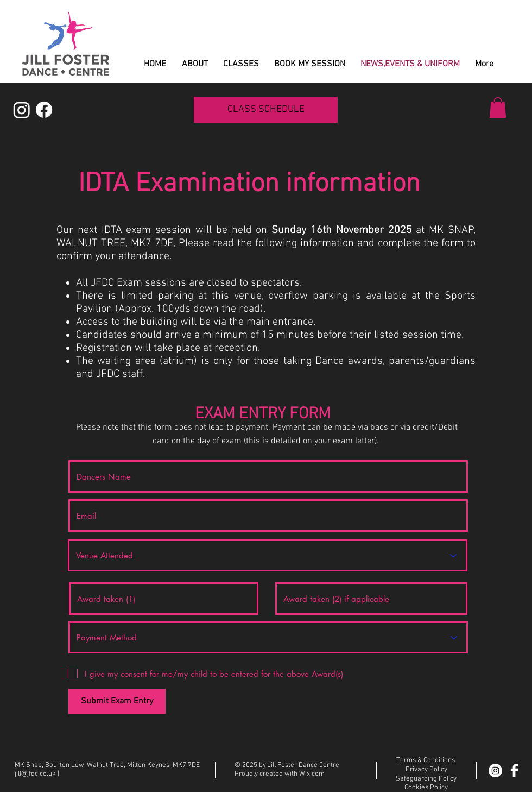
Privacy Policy (426, 770)
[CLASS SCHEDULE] (266, 110)
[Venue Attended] (268, 555)
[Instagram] (22, 110)
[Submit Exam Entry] (117, 701)
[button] (498, 108)
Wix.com (312, 774)
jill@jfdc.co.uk (35, 774)
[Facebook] (44, 110)
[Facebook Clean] (514, 771)
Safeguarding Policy (426, 779)
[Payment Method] (268, 637)
